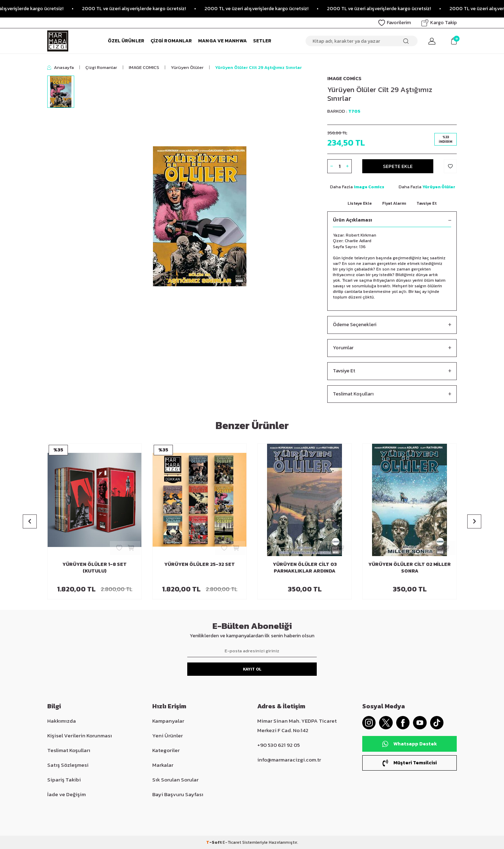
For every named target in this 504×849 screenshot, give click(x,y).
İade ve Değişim (66, 794)
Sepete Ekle (398, 166)
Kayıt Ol (252, 669)
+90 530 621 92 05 (279, 745)
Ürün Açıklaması (392, 220)
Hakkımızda (62, 721)
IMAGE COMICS (144, 67)
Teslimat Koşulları (392, 394)
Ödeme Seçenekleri (392, 325)
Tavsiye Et (426, 203)
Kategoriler (166, 750)
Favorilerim (395, 23)
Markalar (163, 765)
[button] (30, 521)
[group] (199, 216)
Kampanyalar (168, 721)
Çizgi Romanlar (171, 41)
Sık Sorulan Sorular (175, 780)
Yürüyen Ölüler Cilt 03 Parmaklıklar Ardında (305, 568)
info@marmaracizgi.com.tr (289, 760)
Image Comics (344, 79)
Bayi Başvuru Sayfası (178, 794)
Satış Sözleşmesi (68, 765)
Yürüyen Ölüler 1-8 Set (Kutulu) (94, 568)
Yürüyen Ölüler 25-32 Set (199, 565)
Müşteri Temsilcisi (409, 763)
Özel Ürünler (126, 41)
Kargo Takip (439, 23)
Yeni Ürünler (167, 735)
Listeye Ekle (360, 203)
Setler (262, 41)
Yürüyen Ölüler (187, 67)
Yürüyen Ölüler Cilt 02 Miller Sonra (409, 568)
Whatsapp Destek (409, 744)
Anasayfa (61, 67)
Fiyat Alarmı (394, 203)
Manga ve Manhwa (222, 41)
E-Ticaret (232, 842)
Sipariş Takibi (64, 780)
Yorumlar (392, 348)
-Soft (214, 842)
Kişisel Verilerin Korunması (80, 735)
